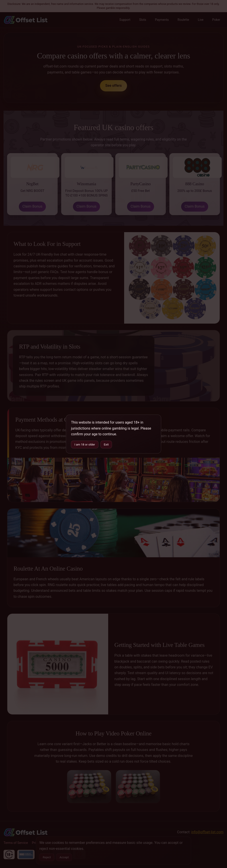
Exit (106, 445)
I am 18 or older (85, 445)
